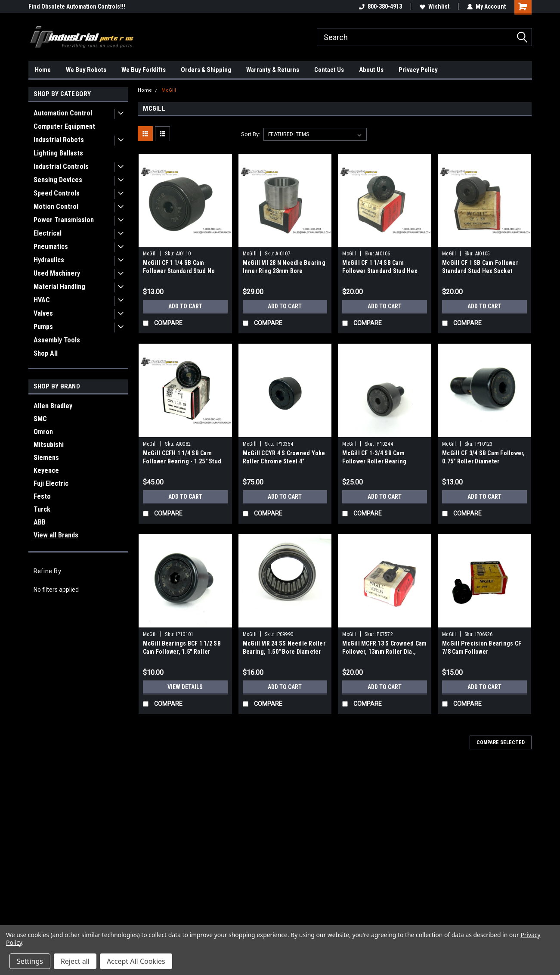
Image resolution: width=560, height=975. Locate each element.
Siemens (46, 458)
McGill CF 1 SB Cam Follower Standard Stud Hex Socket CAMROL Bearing (480, 271)
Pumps (43, 327)
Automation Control (63, 113)
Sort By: (251, 134)
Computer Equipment (64, 126)
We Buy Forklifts (144, 70)
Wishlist (435, 6)
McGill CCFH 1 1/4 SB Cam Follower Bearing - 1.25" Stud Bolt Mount (182, 461)
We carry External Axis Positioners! (74, 6)
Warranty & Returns (273, 70)
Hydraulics (49, 260)
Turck (42, 509)
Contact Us (329, 70)
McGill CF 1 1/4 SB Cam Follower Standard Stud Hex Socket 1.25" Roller (380, 271)
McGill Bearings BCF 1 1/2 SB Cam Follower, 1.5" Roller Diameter (182, 652)
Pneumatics (51, 247)
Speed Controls (57, 193)
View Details (185, 687)
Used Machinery (57, 273)
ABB (40, 522)
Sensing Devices (58, 180)
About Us (371, 70)
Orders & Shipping (206, 70)
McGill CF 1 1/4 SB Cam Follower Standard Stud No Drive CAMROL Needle (179, 271)
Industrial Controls (61, 166)
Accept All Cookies (136, 961)
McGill (169, 90)
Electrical (48, 233)
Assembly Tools (57, 340)
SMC (40, 419)
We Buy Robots (86, 70)
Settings (30, 961)
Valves (43, 313)
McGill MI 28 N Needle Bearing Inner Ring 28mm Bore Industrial (284, 271)
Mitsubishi (49, 445)
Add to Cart (185, 306)
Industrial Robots (59, 140)
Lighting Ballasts (58, 153)
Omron (43, 432)
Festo (42, 496)
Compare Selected (501, 742)
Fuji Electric (51, 483)
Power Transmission (64, 220)
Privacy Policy (418, 70)
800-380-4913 (381, 6)
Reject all (75, 961)
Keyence (46, 470)
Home (43, 70)
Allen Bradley (53, 406)
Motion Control (56, 206)
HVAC (42, 300)
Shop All (46, 353)
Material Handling (59, 287)
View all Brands (56, 535)
